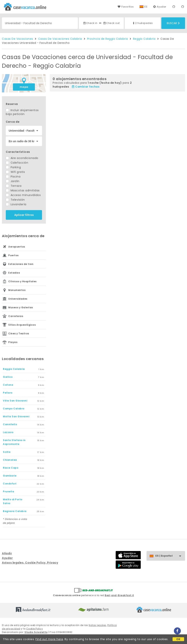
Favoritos (126, 7)
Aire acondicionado (22, 158)
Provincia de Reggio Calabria (108, 39)
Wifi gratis (15, 172)
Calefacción (17, 163)
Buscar (173, 23)
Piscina (13, 177)
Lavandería (16, 204)
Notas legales (97, 625)
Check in (90, 23)
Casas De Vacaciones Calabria (60, 39)
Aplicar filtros (24, 215)
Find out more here (49, 639)
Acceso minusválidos (23, 195)
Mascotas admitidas (23, 190)
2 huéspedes (142, 23)
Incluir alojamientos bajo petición (22, 112)
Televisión (15, 200)
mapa (24, 87)
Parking (13, 167)
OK (178, 639)
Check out (111, 23)
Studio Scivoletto (36, 632)
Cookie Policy (35, 629)
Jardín (13, 181)
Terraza (14, 186)
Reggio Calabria (144, 39)
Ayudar (160, 7)
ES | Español (170, 556)
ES (146, 7)
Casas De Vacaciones (18, 39)
